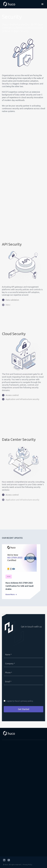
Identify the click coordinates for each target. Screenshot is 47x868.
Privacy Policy (28, 865)
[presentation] (22, 694)
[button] (42, 4)
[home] (8, 4)
